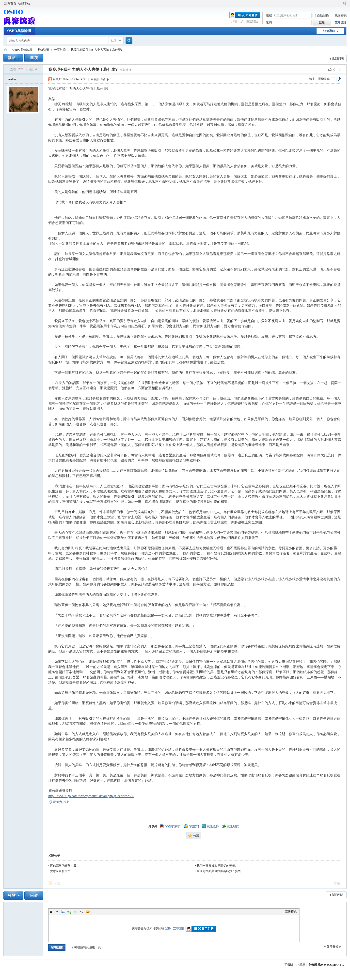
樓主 (312, 79)
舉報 (337, 883)
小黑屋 (301, 965)
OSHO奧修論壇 (19, 31)
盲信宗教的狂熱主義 (63, 866)
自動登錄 (321, 15)
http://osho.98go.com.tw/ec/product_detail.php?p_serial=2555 (91, 796)
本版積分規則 (333, 947)
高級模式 (291, 912)
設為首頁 (10, 3)
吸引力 (58, 802)
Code (82, 912)
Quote (76, 912)
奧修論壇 (43, 50)
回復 (57, 883)
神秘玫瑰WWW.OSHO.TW (327, 965)
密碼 (269, 22)
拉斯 (66, 802)
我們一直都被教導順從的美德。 (217, 866)
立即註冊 (341, 22)
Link (69, 912)
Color (57, 912)
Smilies (88, 912)
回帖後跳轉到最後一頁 (84, 947)
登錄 (168, 928)
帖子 (114, 41)
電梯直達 (324, 79)
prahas (12, 79)
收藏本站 (24, 3)
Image (63, 912)
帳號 (269, 15)
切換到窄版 (344, 3)
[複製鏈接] (126, 70)
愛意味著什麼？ (60, 871)
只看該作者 (98, 79)
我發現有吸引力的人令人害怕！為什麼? (96, 50)
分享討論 (60, 50)
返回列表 (338, 59)
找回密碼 (341, 15)
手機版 (289, 965)
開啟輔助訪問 (340, 3)
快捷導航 (329, 31)
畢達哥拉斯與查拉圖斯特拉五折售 (219, 871)
